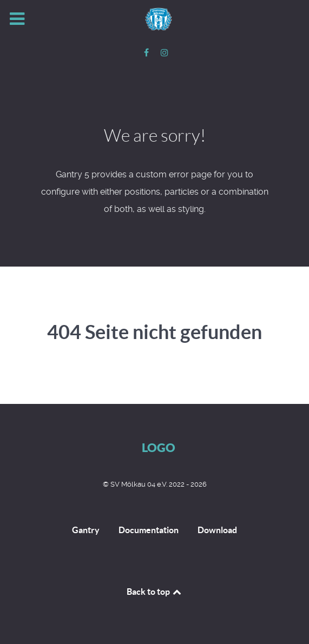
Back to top (155, 592)
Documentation (149, 530)
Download (217, 530)
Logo (159, 447)
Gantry (86, 530)
